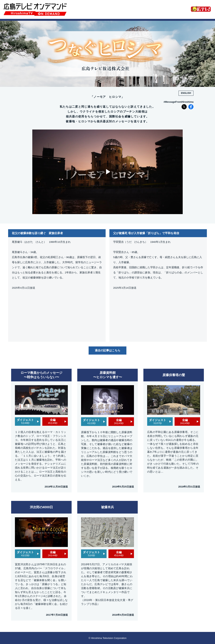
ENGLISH (186, 93)
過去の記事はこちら (108, 350)
